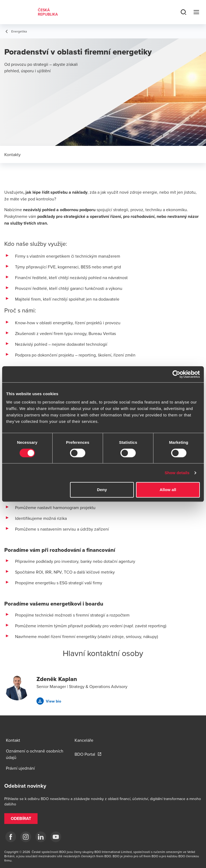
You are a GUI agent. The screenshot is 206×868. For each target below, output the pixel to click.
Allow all (168, 490)
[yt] (56, 837)
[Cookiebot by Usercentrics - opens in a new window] (176, 374)
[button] (49, 701)
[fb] (11, 837)
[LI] (41, 837)
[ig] (26, 837)
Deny (102, 490)
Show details (177, 473)
